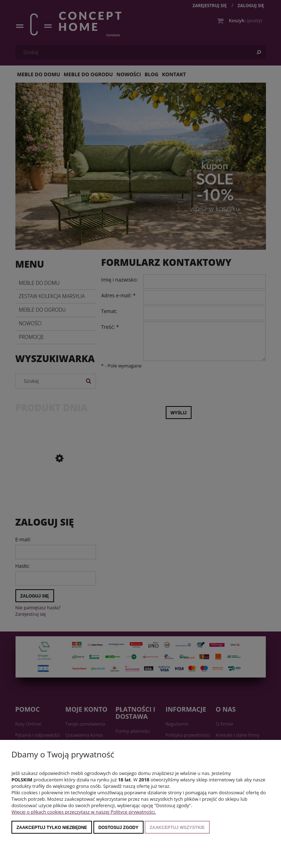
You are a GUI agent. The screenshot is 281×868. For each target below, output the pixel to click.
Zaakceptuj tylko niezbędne (52, 828)
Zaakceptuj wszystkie (177, 828)
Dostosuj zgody (118, 828)
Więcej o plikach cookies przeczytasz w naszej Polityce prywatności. (84, 812)
